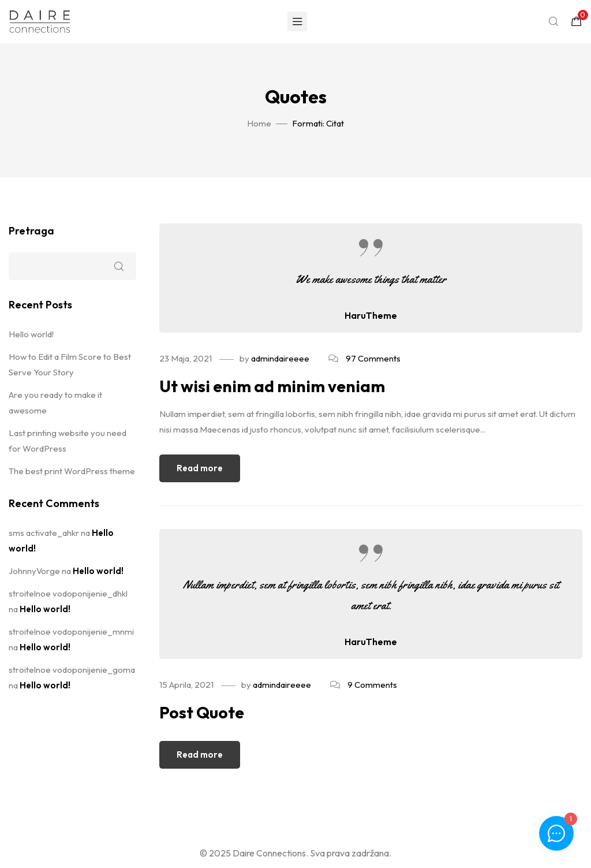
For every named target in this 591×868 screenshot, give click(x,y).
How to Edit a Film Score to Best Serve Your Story (70, 364)
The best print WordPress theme (72, 471)
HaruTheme (371, 315)
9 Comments (372, 685)
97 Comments (373, 358)
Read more (200, 468)
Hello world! (31, 334)
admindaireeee (280, 358)
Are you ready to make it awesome (55, 403)
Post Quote (202, 712)
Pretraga (31, 231)
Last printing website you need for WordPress (68, 441)
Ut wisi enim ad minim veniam (272, 386)
